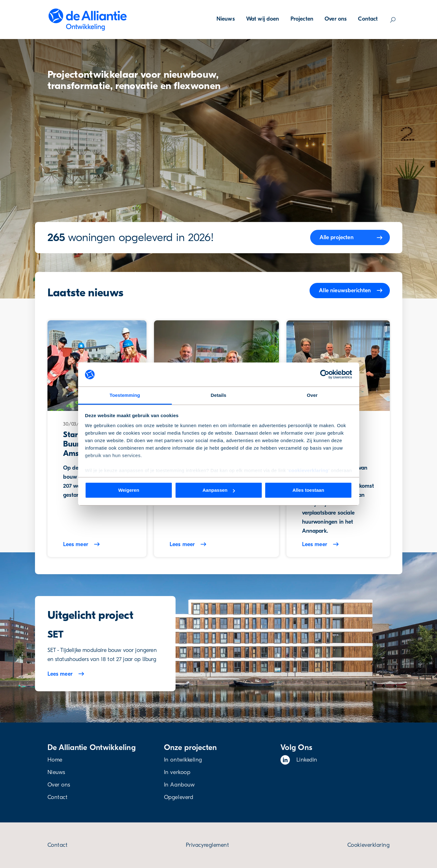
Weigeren (129, 490)
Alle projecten (337, 237)
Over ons (336, 19)
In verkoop (177, 772)
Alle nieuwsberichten (345, 291)
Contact (368, 19)
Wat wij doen (263, 19)
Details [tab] (219, 395)
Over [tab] (312, 395)
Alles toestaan (308, 490)
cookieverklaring (308, 470)
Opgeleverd (179, 797)
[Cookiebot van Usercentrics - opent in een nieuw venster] (325, 374)
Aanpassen (219, 490)
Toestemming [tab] (125, 395)
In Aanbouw (179, 785)
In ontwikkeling (183, 760)
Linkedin (299, 760)
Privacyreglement (208, 845)
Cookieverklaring (369, 845)
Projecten (302, 19)
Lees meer (60, 674)
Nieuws (226, 19)
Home (55, 760)
